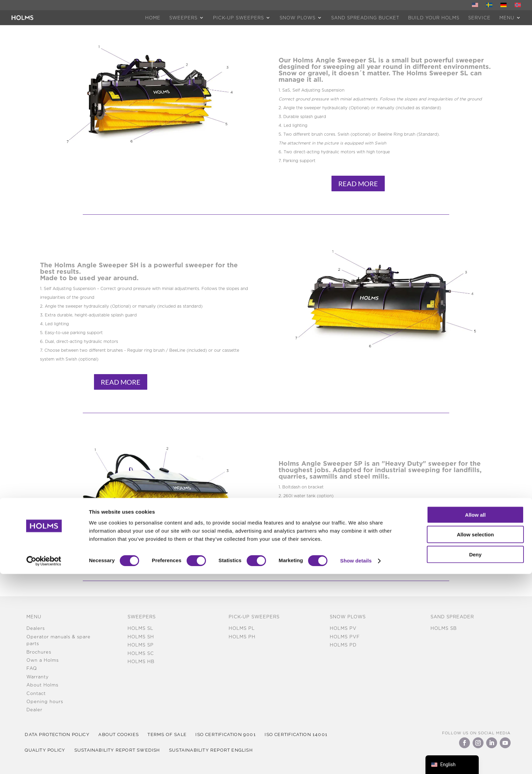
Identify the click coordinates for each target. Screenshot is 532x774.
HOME (153, 18)
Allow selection (475, 734)
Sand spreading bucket (365, 18)
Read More (358, 183)
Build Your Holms (434, 18)
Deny (476, 754)
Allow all (476, 714)
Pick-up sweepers (239, 18)
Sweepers (183, 18)
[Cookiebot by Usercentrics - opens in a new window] (44, 761)
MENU (507, 18)
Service (479, 18)
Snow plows (298, 18)
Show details (356, 761)
